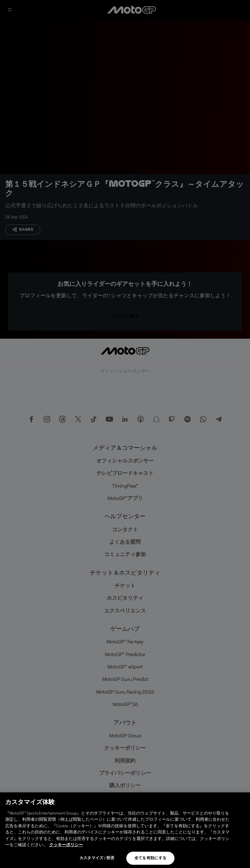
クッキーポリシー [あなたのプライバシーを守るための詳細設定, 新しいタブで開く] (66, 845)
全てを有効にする (151, 858)
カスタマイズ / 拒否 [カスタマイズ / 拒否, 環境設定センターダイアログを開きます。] (97, 858)
